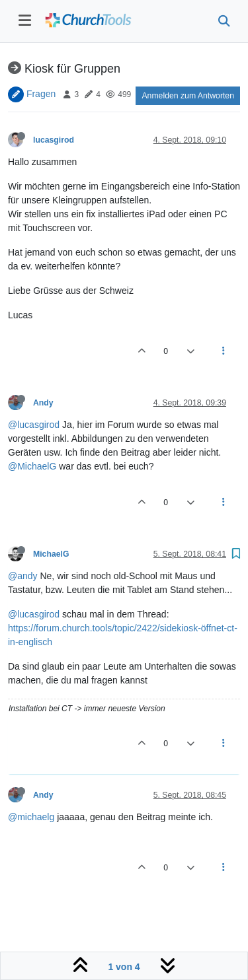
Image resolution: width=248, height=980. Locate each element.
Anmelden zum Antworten (188, 96)
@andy (23, 576)
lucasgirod (54, 140)
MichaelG (51, 554)
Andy (43, 403)
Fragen (41, 94)
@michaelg (31, 817)
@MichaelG (32, 466)
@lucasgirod (34, 425)
